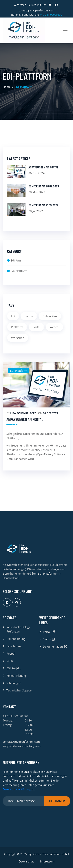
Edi (13, 316)
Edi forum (17, 260)
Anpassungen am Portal (25, 419)
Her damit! (57, 801)
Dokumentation (55, 646)
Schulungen (14, 683)
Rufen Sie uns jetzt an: (37, 15)
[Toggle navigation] (65, 30)
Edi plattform (19, 271)
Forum (29, 316)
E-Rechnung (14, 646)
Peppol (11, 653)
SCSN (10, 661)
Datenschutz (27, 861)
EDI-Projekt (13, 668)
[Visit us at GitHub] (56, 5)
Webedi (54, 327)
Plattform (17, 327)
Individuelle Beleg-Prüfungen (18, 629)
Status (49, 639)
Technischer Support (19, 690)
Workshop (18, 338)
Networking (50, 316)
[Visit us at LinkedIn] (50, 5)
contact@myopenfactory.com (36, 10)
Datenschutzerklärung (17, 789)
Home (7, 87)
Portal (36, 327)
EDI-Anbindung (16, 639)
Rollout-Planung (17, 676)
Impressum (47, 861)
